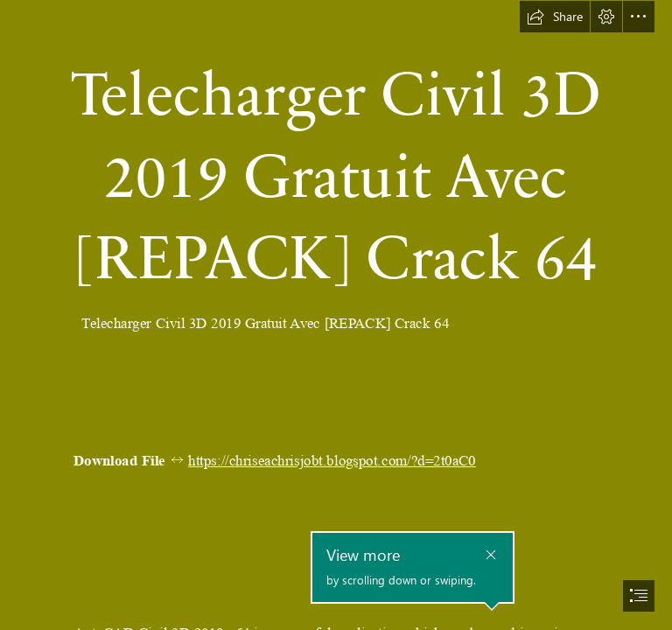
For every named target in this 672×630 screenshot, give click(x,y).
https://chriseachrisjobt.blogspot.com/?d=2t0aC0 (332, 461)
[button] (555, 17)
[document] (336, 315)
